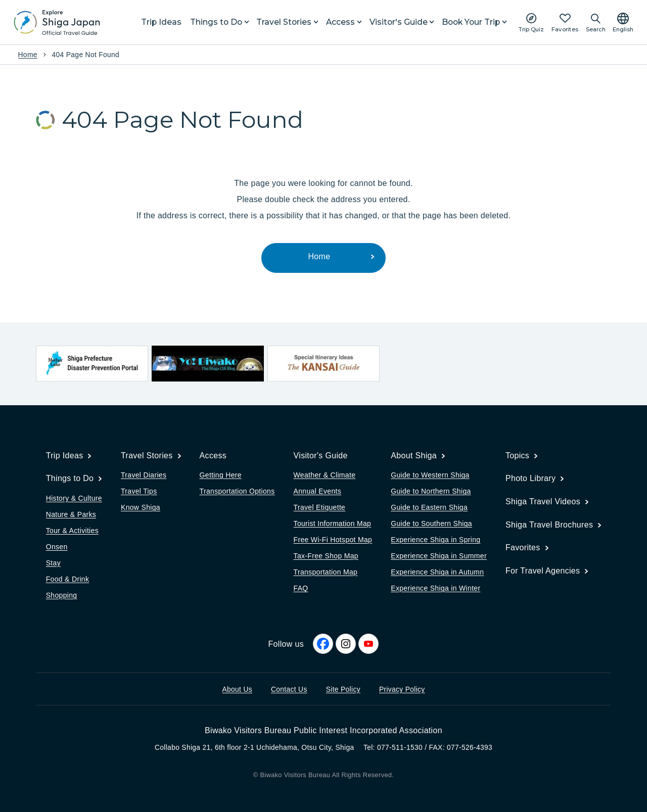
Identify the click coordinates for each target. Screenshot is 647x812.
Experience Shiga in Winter (435, 588)
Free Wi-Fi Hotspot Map (333, 540)
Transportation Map (326, 572)
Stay (53, 563)
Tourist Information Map (333, 523)
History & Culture (74, 498)
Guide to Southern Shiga (431, 523)
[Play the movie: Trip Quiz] (531, 22)
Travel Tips (139, 491)
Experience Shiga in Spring (435, 540)
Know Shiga (141, 507)
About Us (237, 689)
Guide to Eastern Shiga (429, 507)
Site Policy (343, 689)
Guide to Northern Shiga (431, 491)
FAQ (301, 588)
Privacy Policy (402, 689)
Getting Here (221, 475)
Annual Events (317, 491)
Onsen (57, 547)
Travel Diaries (144, 475)
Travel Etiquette (320, 507)
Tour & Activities (72, 531)
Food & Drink (68, 579)
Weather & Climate (325, 475)
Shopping (62, 595)
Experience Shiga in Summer (439, 556)
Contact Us (289, 689)
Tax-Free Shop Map (326, 556)
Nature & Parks (71, 514)
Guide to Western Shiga (430, 475)
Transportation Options (237, 491)
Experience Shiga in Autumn (437, 572)
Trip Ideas (161, 22)
